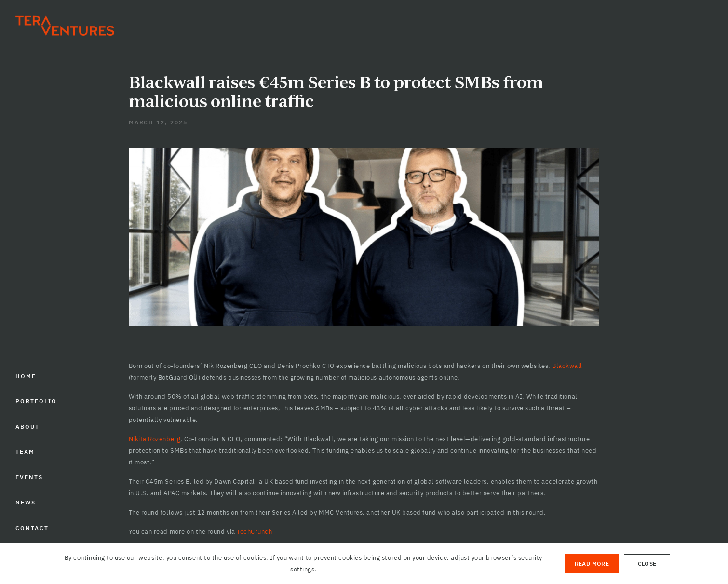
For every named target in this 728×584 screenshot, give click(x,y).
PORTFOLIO (36, 401)
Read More (592, 564)
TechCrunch (254, 532)
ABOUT (27, 427)
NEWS (26, 502)
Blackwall (567, 366)
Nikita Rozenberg (155, 439)
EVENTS (29, 477)
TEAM (25, 452)
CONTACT (32, 528)
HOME (26, 376)
